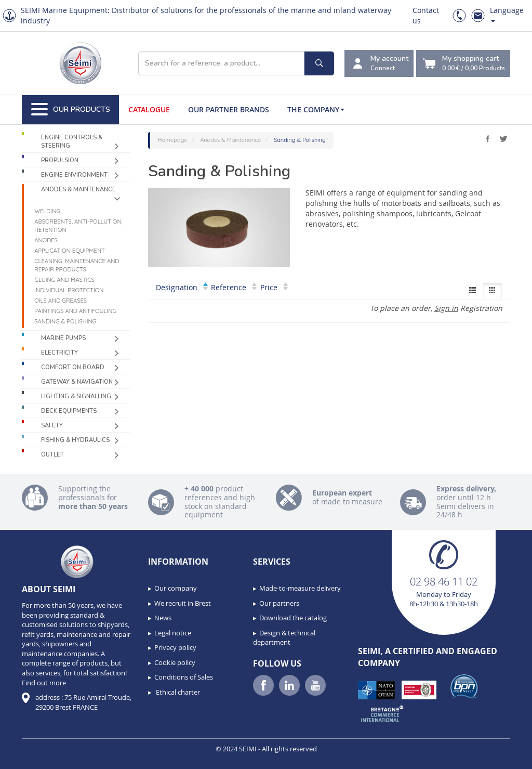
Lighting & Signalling (76, 396)
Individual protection (69, 290)
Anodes (46, 240)
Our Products (71, 110)
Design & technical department (284, 638)
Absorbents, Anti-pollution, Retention (78, 226)
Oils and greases (61, 301)
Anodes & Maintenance (78, 190)
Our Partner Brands (229, 109)
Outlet (52, 455)
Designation (182, 287)
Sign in (446, 308)
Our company (176, 588)
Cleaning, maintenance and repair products (77, 265)
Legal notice (173, 633)
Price (274, 287)
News (163, 618)
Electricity (59, 353)
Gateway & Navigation (77, 382)
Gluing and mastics (64, 280)
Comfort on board (73, 367)
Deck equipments (69, 411)
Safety (52, 426)
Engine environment (74, 175)
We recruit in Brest (183, 603)
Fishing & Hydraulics (75, 440)
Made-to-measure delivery (300, 588)
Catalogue (149, 109)
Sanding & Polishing (65, 321)
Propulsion (60, 160)
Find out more (44, 683)
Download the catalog (293, 618)
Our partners (279, 603)
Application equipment (70, 251)
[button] (31, 758)
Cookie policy (175, 662)
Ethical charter (177, 692)
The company (316, 109)
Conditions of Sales (184, 677)
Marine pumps (63, 338)
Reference (234, 287)
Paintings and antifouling (75, 311)
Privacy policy (175, 647)
